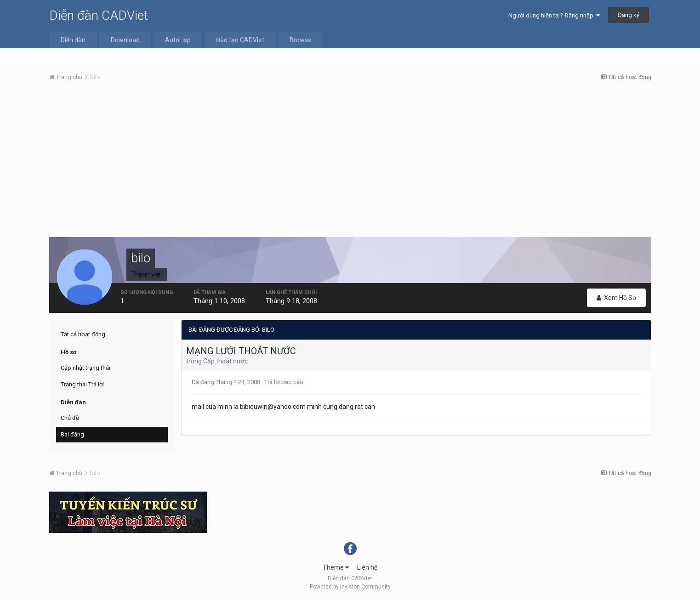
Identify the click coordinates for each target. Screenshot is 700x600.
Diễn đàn (73, 40)
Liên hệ (367, 567)
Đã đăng (227, 382)
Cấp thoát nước (225, 361)
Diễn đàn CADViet (99, 15)
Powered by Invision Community (350, 587)
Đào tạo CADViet (240, 40)
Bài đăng (72, 434)
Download (125, 40)
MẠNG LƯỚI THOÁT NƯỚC (241, 351)
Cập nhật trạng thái (85, 368)
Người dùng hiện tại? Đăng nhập (554, 15)
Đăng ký (629, 15)
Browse (301, 40)
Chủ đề (70, 418)
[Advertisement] (350, 158)
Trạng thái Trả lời (82, 384)
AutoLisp (178, 40)
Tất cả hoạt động (83, 334)
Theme (336, 567)
